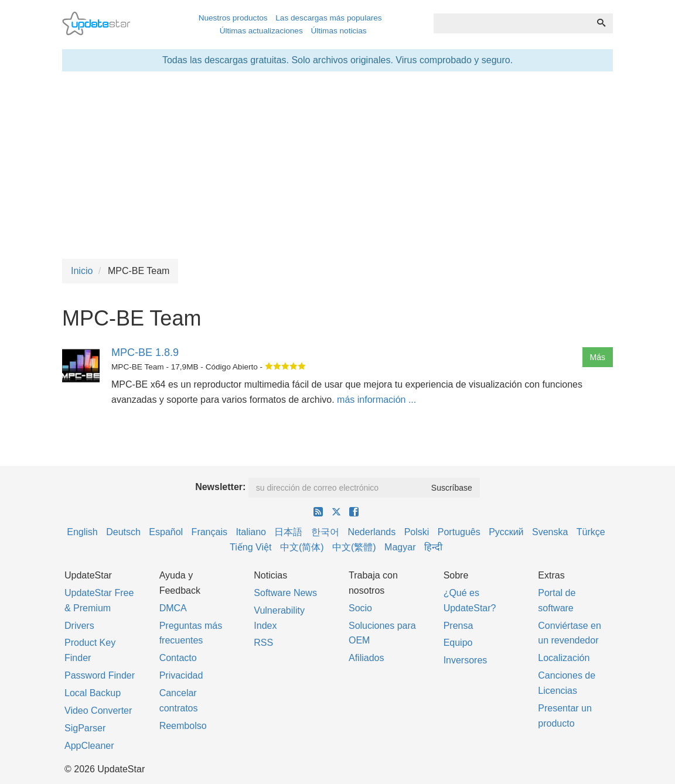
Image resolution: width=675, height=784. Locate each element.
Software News (285, 593)
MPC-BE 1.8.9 (145, 352)
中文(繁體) (354, 547)
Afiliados (366, 658)
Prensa (458, 626)
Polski (417, 532)
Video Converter (98, 711)
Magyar (400, 547)
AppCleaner (89, 746)
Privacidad (181, 675)
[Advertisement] (337, 165)
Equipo (458, 643)
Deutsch (123, 532)
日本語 (288, 532)
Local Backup (93, 693)
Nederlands (371, 532)
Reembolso (183, 726)
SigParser (85, 728)
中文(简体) (302, 547)
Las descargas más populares (328, 18)
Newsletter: (220, 487)
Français (209, 532)
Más (598, 357)
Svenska (550, 532)
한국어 (325, 532)
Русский (506, 532)
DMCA (173, 608)
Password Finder (100, 675)
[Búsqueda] (601, 23)
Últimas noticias (338, 31)
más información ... (376, 400)
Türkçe (591, 532)
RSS (263, 643)
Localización (564, 658)
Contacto (178, 658)
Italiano (251, 532)
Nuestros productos (233, 18)
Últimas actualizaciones (261, 31)
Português (459, 532)
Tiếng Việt (250, 547)
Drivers (79, 626)
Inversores (466, 660)
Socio (360, 608)
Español (166, 532)
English (82, 532)
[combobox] (512, 23)
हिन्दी (433, 547)
